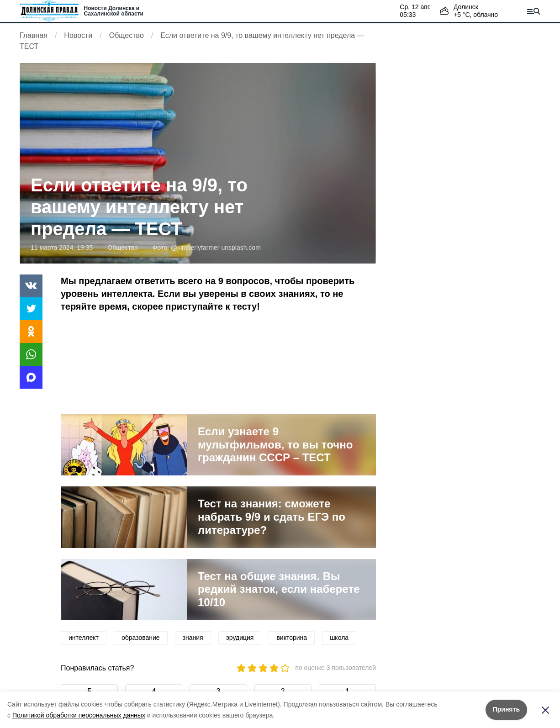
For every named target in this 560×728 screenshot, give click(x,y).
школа (339, 638)
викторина (292, 638)
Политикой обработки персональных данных (79, 715)
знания (193, 638)
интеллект (84, 638)
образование (141, 638)
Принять (506, 709)
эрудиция (240, 638)
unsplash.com (241, 248)
